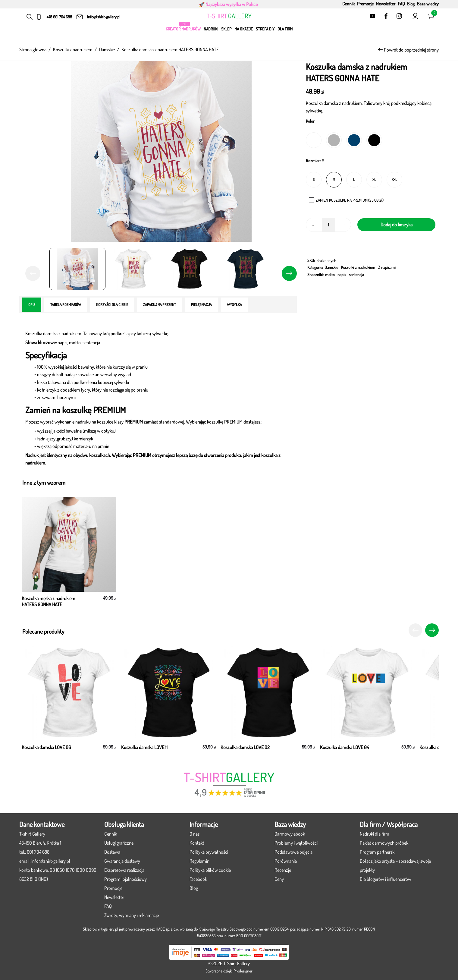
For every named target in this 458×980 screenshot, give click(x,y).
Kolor (310, 121)
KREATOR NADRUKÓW (183, 29)
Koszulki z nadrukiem (73, 49)
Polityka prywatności (209, 852)
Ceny (279, 879)
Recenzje (283, 870)
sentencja (356, 274)
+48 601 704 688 (59, 17)
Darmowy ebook (290, 834)
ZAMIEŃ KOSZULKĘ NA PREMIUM (347, 200)
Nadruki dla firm (375, 834)
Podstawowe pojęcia (293, 852)
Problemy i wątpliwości (296, 843)
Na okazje (244, 29)
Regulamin (199, 861)
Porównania (286, 861)
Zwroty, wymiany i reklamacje (132, 915)
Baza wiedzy (428, 4)
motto (330, 274)
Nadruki (211, 29)
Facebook (198, 879)
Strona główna (33, 49)
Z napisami (387, 267)
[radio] (314, 140)
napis (342, 274)
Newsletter (386, 4)
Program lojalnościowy (125, 879)
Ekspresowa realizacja (124, 870)
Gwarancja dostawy (122, 861)
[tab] (32, 305)
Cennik (348, 4)
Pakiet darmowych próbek (384, 843)
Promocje (365, 4)
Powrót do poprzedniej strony (408, 50)
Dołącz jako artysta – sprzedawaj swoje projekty (395, 865)
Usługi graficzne (119, 843)
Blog (411, 4)
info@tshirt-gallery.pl (104, 17)
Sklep (226, 29)
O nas (194, 834)
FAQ (401, 4)
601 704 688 (38, 852)
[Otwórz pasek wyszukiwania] (30, 17)
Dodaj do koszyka (397, 225)
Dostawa (112, 852)
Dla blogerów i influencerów (386, 879)
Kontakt (197, 843)
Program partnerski (378, 852)
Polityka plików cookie (210, 870)
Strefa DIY (265, 29)
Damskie (107, 49)
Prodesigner (243, 971)
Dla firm (285, 29)
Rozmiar (313, 161)
